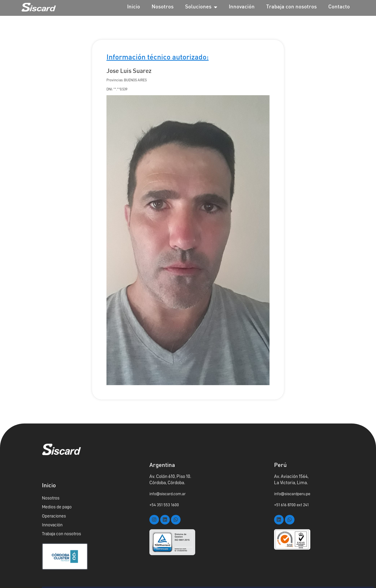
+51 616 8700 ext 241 (293, 505)
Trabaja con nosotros (291, 7)
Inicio (134, 7)
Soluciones (201, 7)
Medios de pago (57, 506)
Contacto (339, 7)
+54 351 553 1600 (166, 505)
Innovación (242, 7)
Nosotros (163, 7)
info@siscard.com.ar (170, 494)
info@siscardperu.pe (294, 494)
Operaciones (54, 515)
